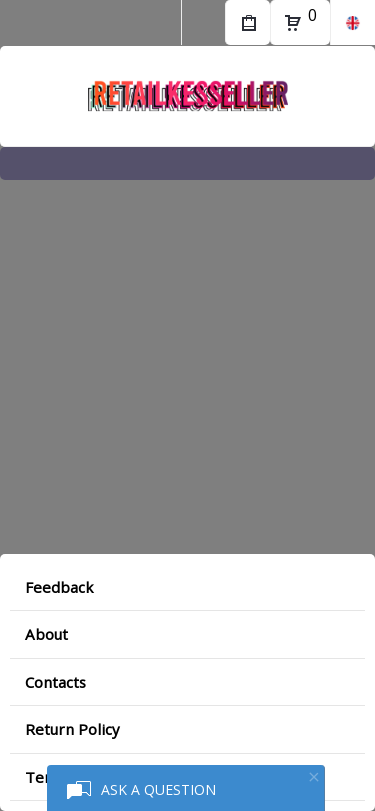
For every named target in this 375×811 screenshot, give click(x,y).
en (352, 22)
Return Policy (72, 729)
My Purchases (247, 25)
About (46, 634)
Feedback (59, 587)
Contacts (55, 682)
